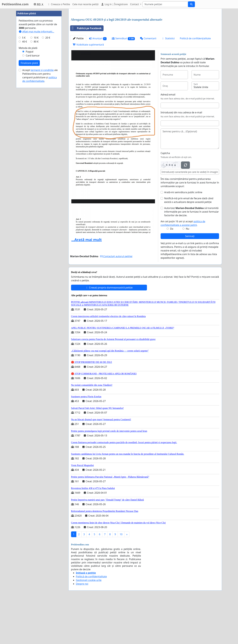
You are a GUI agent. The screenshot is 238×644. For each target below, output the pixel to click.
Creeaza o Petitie (59, 4)
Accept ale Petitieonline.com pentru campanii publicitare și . (40, 167)
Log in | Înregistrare (114, 4)
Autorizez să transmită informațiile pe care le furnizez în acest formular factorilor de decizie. (191, 254)
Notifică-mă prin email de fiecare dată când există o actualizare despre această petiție (189, 243)
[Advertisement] (145, 35)
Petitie (78, 81)
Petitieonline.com (15, 4)
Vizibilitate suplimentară (88, 87)
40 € (25, 133)
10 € (36, 129)
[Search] (165, 4)
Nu (187, 271)
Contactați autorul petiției (116, 299)
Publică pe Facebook (86, 71)
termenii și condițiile (42, 161)
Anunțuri (98, 81)
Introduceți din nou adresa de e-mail (181, 155)
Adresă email (168, 137)
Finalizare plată (29, 154)
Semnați (190, 279)
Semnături (123, 81)
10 (121, 577)
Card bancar (33, 147)
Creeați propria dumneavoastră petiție (109, 330)
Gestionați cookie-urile (89, 623)
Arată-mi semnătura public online (183, 235)
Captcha (165, 196)
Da (172, 271)
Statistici (168, 81)
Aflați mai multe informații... (36, 123)
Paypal (30, 143)
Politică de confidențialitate (195, 81)
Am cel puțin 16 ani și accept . (183, 266)
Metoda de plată (28, 139)
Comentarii (148, 81)
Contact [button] (135, 4)
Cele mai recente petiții (85, 4)
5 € (24, 129)
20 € (48, 129)
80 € (36, 133)
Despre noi (82, 626)
